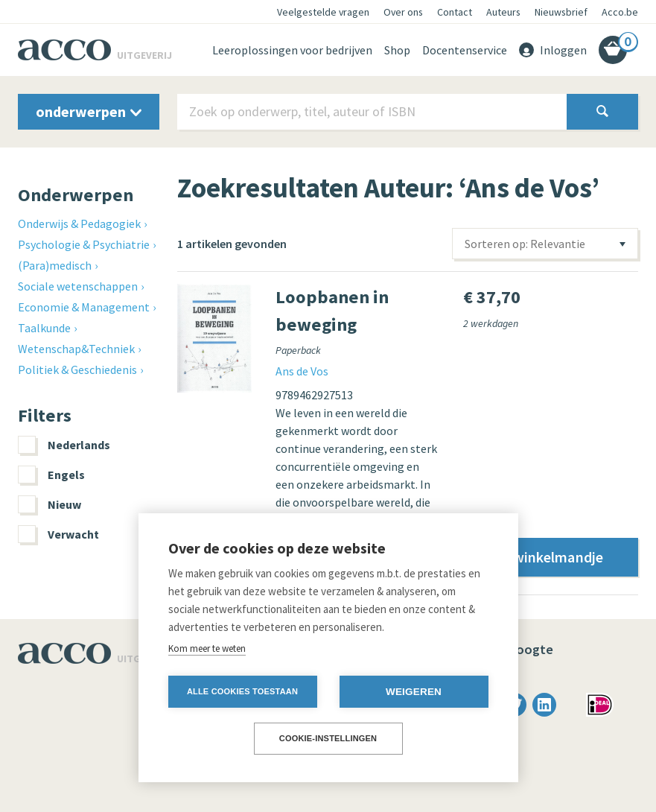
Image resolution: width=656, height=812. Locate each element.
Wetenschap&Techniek (76, 349)
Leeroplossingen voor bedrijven (292, 50)
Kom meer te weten (207, 648)
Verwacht (58, 534)
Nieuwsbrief (561, 12)
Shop (397, 50)
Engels (51, 475)
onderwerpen (89, 111)
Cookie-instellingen (328, 738)
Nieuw (50, 504)
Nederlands (64, 445)
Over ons (403, 12)
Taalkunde (44, 328)
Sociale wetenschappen (78, 286)
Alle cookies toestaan (242, 691)
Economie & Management (84, 307)
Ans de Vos (302, 371)
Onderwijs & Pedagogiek (79, 223)
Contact (455, 12)
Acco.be (620, 12)
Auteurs (503, 12)
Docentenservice (465, 50)
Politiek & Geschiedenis (77, 369)
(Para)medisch (55, 265)
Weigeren (414, 692)
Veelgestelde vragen (323, 12)
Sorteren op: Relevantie (525, 244)
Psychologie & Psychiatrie (84, 244)
